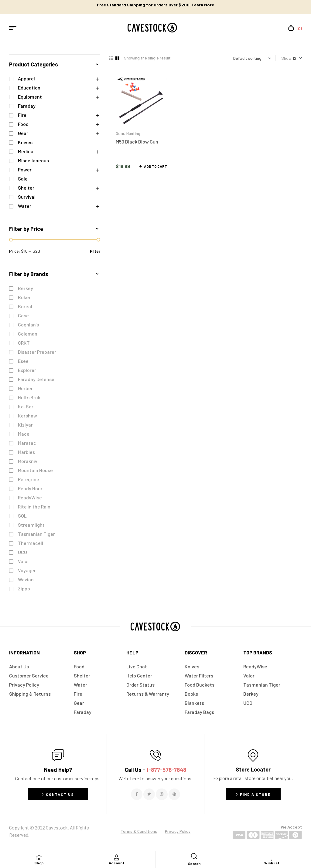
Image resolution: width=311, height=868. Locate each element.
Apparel (26, 78)
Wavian (26, 579)
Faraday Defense (36, 379)
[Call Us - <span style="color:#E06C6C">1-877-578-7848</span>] (155, 755)
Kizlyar (25, 425)
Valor (24, 561)
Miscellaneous (33, 160)
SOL (22, 516)
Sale (23, 179)
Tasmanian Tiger (36, 534)
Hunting (133, 133)
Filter (95, 251)
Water (25, 206)
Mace (24, 434)
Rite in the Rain (34, 507)
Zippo (24, 588)
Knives (25, 142)
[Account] (117, 857)
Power (25, 169)
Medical (26, 151)
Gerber (25, 388)
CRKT (24, 343)
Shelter (26, 188)
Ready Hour (30, 488)
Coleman (28, 334)
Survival (27, 197)
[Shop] (39, 857)
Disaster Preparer (37, 352)
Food (23, 124)
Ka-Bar (26, 406)
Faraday (27, 106)
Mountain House (35, 470)
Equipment (30, 97)
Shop (39, 863)
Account (117, 863)
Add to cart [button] (155, 166)
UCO (22, 552)
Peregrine (29, 479)
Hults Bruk (29, 397)
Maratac (27, 443)
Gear (120, 133)
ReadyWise (30, 497)
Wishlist (272, 863)
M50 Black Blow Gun (137, 142)
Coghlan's (28, 324)
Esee (23, 361)
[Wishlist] (272, 857)
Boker (24, 297)
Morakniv (28, 461)
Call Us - (155, 770)
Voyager (27, 570)
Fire (22, 115)
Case (23, 315)
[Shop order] (252, 58)
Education (29, 88)
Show (286, 58)
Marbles (26, 452)
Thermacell (31, 543)
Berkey (26, 288)
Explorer (27, 370)
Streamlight (31, 525)
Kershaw (27, 415)
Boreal (25, 306)
